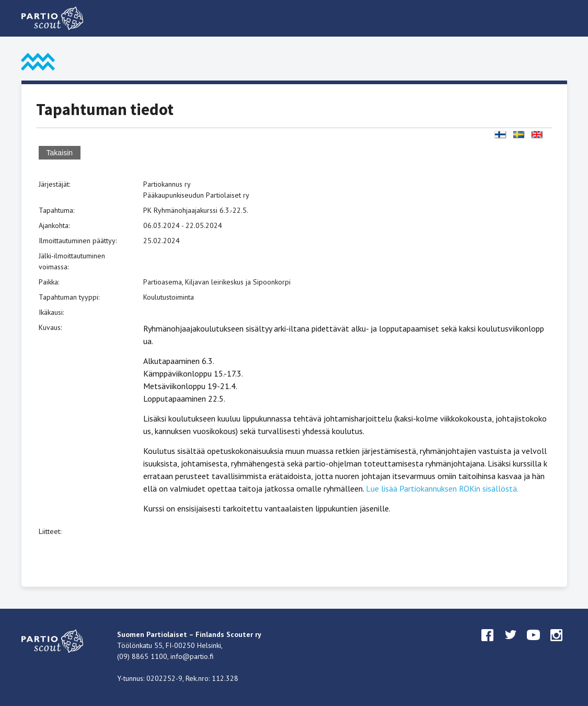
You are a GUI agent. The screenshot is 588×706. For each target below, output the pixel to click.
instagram (557, 645)
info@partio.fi (192, 656)
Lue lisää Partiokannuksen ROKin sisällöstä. (442, 488)
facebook (488, 645)
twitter (511, 645)
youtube (534, 645)
